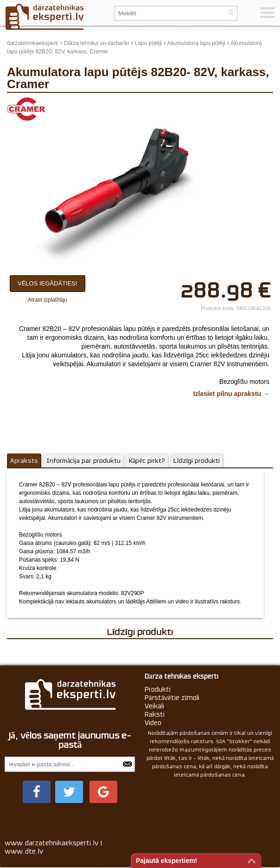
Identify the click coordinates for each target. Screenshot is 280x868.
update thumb (236, 104)
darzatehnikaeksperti (33, 43)
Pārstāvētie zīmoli (172, 698)
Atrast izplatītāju (48, 300)
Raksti (155, 714)
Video (153, 723)
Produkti (158, 689)
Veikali (154, 706)
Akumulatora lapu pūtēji (196, 43)
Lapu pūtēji (149, 43)
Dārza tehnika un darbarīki (97, 43)
